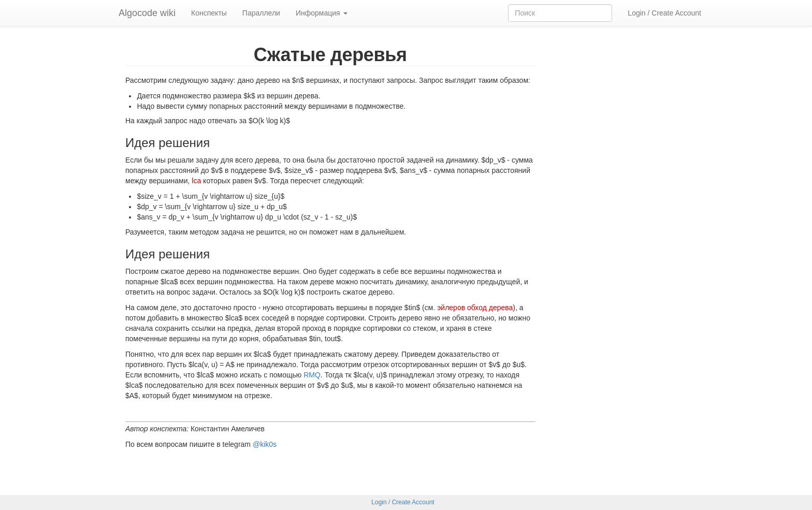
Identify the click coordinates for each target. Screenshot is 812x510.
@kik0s (265, 444)
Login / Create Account (664, 13)
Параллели (261, 13)
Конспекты (209, 13)
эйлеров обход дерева (475, 308)
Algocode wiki (147, 13)
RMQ (312, 375)
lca (196, 181)
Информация (322, 13)
